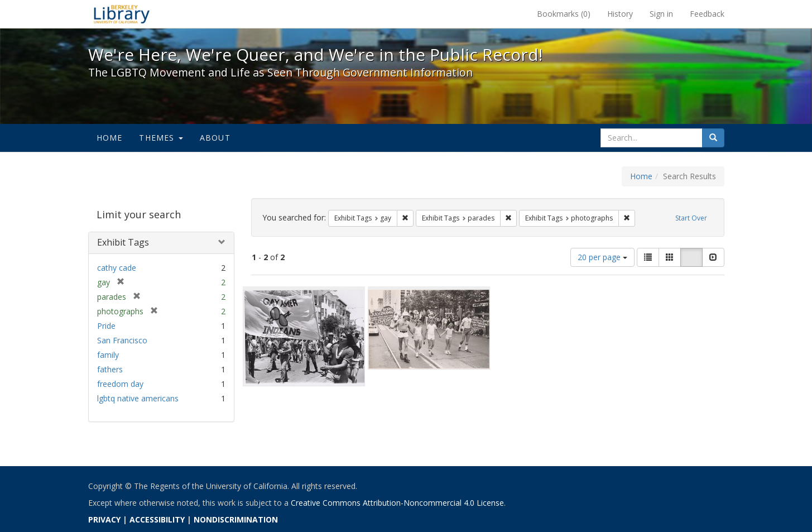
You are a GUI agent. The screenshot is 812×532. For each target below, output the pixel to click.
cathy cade (117, 268)
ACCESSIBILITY (157, 519)
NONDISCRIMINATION (236, 519)
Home (110, 138)
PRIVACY (104, 519)
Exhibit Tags (123, 242)
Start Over (691, 218)
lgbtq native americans (138, 398)
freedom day (120, 384)
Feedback (707, 14)
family (108, 355)
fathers (110, 369)
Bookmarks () (564, 14)
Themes (161, 138)
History (620, 14)
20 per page (602, 257)
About (215, 138)
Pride (106, 326)
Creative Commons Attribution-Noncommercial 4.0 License (397, 503)
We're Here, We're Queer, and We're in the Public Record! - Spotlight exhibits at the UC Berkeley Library (122, 14)
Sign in (661, 14)
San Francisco (122, 340)
